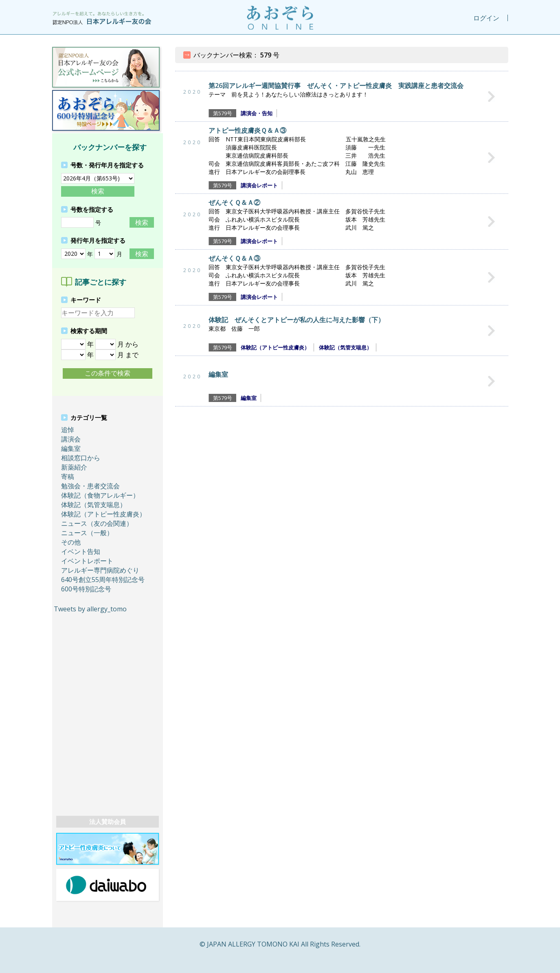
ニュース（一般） (87, 533)
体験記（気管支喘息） (94, 505)
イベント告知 (81, 551)
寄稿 (68, 477)
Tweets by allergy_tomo (90, 609)
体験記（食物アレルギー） (100, 495)
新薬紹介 (74, 467)
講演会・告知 (257, 113)
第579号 (223, 113)
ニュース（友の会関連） (97, 523)
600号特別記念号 (86, 589)
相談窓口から (81, 458)
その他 (71, 542)
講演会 (71, 439)
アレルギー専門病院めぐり (100, 570)
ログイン (486, 18)
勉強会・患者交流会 (90, 486)
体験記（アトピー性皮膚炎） (103, 514)
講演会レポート (259, 185)
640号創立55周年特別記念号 (103, 580)
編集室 (71, 448)
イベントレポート (87, 561)
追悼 (68, 430)
